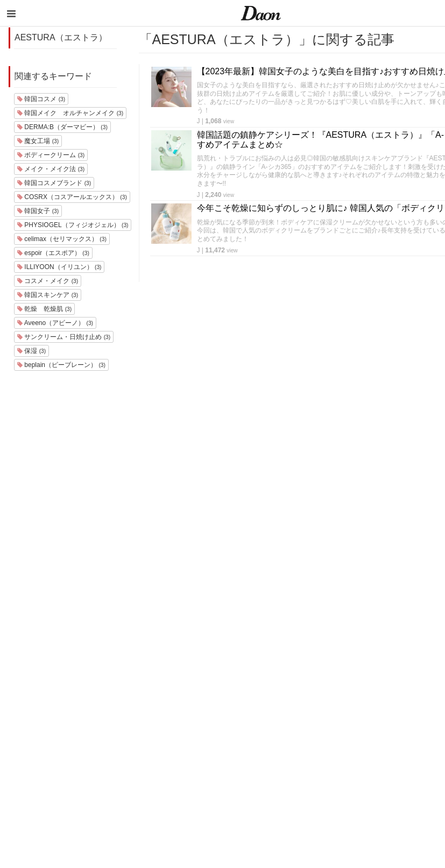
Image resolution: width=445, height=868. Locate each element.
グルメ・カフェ (327, 753)
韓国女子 (38, 211)
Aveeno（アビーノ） (55, 323)
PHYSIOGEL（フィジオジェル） (73, 225)
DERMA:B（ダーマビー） (62, 127)
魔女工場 (38, 141)
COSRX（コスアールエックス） (72, 197)
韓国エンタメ (324, 669)
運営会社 (408, 669)
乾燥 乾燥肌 (44, 309)
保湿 (31, 351)
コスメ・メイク (48, 281)
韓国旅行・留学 (327, 683)
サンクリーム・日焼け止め (64, 337)
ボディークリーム (51, 155)
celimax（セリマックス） (62, 239)
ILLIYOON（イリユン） (59, 267)
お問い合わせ (415, 711)
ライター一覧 (415, 725)
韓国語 (313, 795)
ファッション (324, 697)
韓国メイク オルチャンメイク (70, 113)
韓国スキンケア (48, 295)
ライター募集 (415, 739)
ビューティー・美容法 (338, 739)
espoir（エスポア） (53, 253)
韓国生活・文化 (327, 809)
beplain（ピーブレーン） (61, 365)
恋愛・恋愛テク (327, 767)
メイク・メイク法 (51, 169)
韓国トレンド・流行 (334, 781)
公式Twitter (412, 767)
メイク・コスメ (327, 711)
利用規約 (408, 683)
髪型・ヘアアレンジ (334, 725)
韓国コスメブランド (54, 183)
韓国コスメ (41, 99)
